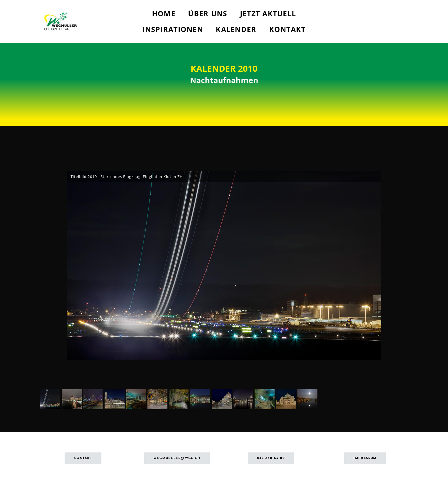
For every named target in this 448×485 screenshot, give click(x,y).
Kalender (236, 29)
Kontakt (287, 29)
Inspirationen (173, 29)
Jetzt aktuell (268, 13)
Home (164, 13)
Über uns (208, 13)
